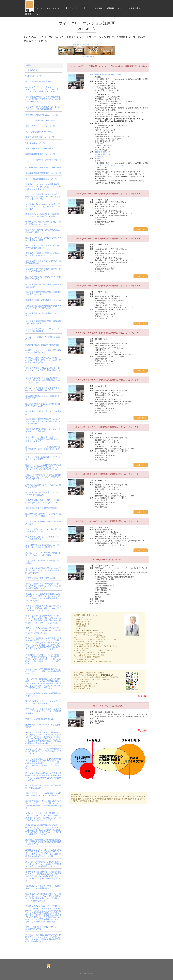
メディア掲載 (97, 9)
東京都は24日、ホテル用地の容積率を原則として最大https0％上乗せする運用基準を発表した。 (43, 711)
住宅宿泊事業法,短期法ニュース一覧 (42, 115)
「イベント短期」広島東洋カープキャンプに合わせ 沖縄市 (43, 458)
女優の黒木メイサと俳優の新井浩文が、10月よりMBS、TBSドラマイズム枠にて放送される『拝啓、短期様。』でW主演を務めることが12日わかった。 (43, 816)
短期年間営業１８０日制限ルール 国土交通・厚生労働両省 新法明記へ (43, 546)
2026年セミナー (101, 156)
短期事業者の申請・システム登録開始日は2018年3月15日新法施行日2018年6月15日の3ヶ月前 (43, 99)
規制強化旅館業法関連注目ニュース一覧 (43, 167)
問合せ (38, 15)
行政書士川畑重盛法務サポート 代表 (108, 75)
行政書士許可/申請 (34, 76)
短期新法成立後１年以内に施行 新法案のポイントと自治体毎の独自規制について (43, 370)
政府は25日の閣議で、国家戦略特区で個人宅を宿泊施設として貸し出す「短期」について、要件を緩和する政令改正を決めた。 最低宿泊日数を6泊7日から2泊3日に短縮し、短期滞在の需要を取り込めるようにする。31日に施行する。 (43, 644)
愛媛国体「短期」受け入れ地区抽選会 (42, 345)
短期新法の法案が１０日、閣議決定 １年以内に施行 (43, 397)
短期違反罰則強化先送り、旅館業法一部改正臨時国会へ (43, 262)
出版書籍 (110, 9)
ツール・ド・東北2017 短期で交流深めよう (43, 338)
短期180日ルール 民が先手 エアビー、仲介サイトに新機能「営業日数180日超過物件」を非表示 (43, 439)
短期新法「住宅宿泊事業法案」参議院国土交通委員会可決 (43, 293)
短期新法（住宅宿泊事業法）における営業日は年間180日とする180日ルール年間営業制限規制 (43, 570)
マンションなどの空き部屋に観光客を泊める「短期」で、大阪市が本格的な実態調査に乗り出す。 (43, 671)
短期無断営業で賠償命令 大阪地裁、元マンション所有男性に (43, 515)
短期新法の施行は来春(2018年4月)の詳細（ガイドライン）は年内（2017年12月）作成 (43, 206)
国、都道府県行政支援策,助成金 (40, 81)
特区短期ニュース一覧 (35, 143)
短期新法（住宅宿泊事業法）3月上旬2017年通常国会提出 (42, 493)
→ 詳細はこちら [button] (141, 229)
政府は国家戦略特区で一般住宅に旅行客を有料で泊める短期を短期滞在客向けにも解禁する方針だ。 (43, 842)
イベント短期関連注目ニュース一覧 (41, 179)
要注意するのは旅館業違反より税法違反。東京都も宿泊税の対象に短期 (42, 215)
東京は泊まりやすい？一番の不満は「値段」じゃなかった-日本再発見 (43, 554)
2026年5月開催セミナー (103, 154)
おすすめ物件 (134, 9)
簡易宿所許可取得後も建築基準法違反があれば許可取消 (43, 231)
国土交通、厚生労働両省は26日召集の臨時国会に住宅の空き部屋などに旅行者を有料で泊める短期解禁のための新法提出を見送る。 (43, 777)
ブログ (94, 615)
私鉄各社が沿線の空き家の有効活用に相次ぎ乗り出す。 (43, 694)
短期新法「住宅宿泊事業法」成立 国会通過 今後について (43, 278)
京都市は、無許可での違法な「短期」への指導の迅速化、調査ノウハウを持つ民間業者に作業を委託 (43, 360)
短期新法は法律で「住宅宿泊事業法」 (42, 508)
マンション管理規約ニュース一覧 (40, 120)
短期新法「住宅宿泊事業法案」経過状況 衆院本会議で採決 (44, 322)
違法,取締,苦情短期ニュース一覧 (40, 137)
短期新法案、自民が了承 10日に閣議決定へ (43, 412)
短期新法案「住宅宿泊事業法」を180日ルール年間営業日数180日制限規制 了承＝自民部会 (43, 421)
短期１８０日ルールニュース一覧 (40, 126)
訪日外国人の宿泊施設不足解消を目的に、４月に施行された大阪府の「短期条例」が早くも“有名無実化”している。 (43, 864)
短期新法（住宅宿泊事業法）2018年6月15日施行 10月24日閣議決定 (43, 108)
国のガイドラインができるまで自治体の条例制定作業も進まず (43, 247)
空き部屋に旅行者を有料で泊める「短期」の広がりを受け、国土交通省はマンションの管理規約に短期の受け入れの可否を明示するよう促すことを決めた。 (43, 619)
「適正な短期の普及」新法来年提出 (41, 578)
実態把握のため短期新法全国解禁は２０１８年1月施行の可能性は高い (43, 307)
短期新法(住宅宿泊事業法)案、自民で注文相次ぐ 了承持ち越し (43, 430)
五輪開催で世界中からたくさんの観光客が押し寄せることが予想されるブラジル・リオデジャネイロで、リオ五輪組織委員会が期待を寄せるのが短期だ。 (43, 853)
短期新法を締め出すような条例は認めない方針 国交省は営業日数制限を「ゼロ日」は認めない (43, 380)
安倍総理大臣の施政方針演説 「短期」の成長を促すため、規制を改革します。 (43, 501)
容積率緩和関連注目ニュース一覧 (40, 154)
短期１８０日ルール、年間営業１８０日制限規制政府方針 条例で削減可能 (43, 794)
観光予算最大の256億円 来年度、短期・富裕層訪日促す (42, 538)
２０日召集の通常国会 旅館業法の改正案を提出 (43, 523)
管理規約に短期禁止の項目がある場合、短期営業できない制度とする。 (43, 254)
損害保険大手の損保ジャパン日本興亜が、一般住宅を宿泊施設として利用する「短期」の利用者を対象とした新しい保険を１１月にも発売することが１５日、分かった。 (43, 659)
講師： (92, 75)
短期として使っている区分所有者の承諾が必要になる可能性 (43, 239)
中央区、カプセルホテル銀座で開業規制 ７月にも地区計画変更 (44, 351)
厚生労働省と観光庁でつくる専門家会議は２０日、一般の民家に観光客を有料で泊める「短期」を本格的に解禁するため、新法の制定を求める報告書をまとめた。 (43, 876)
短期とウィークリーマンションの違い (86, 45)
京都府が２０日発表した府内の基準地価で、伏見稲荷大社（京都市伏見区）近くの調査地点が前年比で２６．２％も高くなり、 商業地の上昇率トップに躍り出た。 (43, 763)
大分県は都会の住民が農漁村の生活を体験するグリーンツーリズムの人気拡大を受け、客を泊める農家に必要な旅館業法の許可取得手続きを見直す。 (43, 938)
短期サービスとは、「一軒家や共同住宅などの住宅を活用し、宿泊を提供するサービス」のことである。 (43, 751)
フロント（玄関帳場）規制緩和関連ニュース (43, 161)
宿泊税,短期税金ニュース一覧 (39, 132)
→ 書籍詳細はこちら (106, 675)
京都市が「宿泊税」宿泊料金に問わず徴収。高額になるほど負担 (43, 223)
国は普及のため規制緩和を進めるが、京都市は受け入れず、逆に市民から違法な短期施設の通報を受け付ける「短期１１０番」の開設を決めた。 (43, 897)
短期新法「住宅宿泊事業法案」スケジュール (43, 314)
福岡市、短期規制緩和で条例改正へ (41, 719)
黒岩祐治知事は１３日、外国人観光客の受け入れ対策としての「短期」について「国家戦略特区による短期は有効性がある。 (43, 804)
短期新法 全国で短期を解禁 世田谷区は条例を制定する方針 (43, 405)
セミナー (121, 9)
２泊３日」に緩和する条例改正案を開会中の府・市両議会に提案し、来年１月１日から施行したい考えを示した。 (43, 608)
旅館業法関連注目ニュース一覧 (39, 148)
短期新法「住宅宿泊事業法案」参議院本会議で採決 (43, 286)
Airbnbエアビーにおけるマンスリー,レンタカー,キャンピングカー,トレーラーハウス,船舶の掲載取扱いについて (43, 89)
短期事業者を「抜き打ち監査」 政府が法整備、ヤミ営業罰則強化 (43, 887)
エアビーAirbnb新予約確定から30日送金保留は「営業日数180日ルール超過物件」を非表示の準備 (43, 196)
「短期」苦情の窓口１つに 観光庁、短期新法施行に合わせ (43, 530)
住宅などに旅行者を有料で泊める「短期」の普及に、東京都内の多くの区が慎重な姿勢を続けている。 (43, 586)
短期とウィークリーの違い (76, 9)
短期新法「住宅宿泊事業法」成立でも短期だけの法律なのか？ (43, 270)
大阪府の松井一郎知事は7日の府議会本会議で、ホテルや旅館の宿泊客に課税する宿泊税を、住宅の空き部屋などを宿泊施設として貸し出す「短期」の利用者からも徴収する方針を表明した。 (43, 683)
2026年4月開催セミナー (103, 152)
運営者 (28, 15)
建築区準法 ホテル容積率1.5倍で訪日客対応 (43, 726)
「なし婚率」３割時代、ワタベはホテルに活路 (43, 562)
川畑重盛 (98, 159)
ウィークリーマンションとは (47, 9)
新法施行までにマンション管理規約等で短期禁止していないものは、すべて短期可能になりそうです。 (43, 186)
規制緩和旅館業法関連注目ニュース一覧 (43, 173)
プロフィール (79, 617)
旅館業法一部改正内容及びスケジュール (43, 300)
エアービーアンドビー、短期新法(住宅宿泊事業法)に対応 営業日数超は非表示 (43, 449)
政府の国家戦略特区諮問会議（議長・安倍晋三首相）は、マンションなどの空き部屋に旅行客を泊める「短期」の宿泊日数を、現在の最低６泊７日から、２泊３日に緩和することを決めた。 (43, 830)
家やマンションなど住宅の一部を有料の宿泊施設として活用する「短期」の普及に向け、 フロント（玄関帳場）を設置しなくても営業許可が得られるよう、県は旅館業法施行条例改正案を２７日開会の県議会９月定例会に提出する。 (43, 738)
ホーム (28, 9)
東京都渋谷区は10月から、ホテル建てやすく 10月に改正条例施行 (43, 702)
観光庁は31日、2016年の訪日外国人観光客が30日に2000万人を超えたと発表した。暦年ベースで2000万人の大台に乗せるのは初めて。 (43, 597)
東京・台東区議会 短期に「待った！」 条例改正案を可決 (44, 928)
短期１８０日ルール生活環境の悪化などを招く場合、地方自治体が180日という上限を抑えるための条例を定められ (43, 467)
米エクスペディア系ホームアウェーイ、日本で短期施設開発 (43, 330)
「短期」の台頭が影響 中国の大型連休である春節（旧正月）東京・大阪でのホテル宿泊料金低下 (43, 477)
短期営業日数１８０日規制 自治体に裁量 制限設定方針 (43, 786)
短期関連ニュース (32, 65)
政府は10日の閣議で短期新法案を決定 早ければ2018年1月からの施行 (42, 389)
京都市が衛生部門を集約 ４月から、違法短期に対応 (43, 486)
